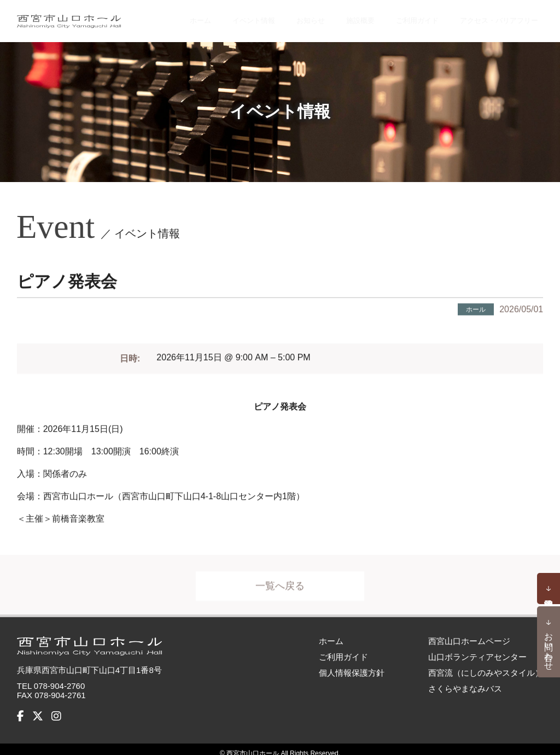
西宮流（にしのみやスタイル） (486, 664)
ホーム (204, 16)
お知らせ (309, 16)
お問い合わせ (549, 646)
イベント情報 (254, 16)
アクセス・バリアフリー (495, 16)
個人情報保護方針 (352, 664)
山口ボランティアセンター (477, 648)
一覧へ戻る (280, 583)
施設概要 (355, 16)
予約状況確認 (549, 589)
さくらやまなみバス (465, 680)
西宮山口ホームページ (469, 632)
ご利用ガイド (410, 16)
